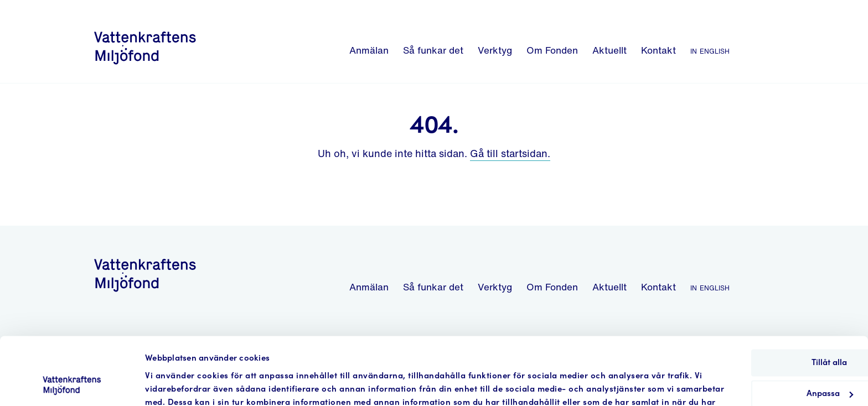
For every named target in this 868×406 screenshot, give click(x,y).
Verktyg (495, 50)
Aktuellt (609, 50)
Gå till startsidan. (510, 153)
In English (710, 50)
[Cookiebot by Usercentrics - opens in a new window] (72, 384)
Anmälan (369, 50)
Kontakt (658, 50)
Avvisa (776, 363)
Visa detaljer (169, 384)
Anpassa (776, 332)
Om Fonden (552, 50)
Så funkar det (433, 50)
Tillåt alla (776, 301)
